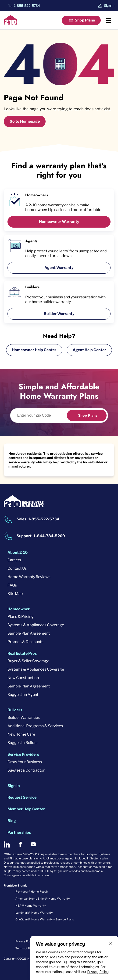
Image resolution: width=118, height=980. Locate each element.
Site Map (15, 594)
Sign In (109, 5)
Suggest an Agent (23, 695)
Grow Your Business (25, 762)
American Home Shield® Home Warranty (43, 899)
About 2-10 (18, 553)
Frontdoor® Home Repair (32, 892)
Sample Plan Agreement (29, 633)
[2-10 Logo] (11, 23)
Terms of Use (24, 948)
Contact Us (17, 568)
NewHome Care (21, 734)
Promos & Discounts (25, 642)
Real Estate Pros (22, 653)
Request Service (22, 797)
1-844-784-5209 (49, 536)
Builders (15, 710)
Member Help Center (26, 809)
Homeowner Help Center (34, 350)
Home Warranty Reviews (29, 577)
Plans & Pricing (21, 617)
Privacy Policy (98, 972)
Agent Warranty (59, 268)
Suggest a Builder (23, 743)
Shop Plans (85, 20)
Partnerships (19, 832)
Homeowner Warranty (59, 222)
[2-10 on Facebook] (20, 844)
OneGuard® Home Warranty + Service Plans (45, 919)
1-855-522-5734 (27, 6)
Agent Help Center (89, 350)
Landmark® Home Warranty (34, 913)
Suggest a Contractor (26, 770)
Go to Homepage (25, 121)
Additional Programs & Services (35, 726)
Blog (12, 821)
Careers (14, 560)
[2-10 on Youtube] (33, 844)
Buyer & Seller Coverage (28, 661)
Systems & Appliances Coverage (36, 625)
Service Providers (23, 754)
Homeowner (19, 609)
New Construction (23, 678)
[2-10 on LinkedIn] (7, 844)
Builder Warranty (59, 314)
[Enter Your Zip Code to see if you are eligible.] (41, 415)
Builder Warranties (24, 717)
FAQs (12, 585)
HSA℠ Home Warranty (31, 906)
